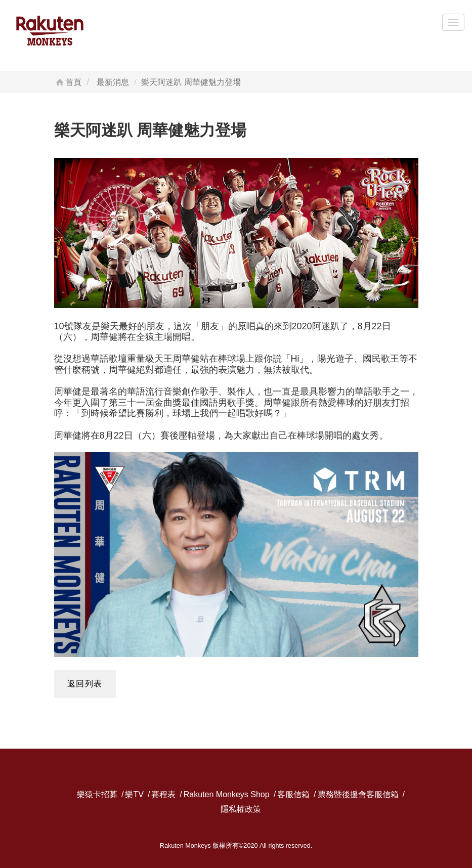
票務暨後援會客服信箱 (358, 795)
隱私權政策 (241, 810)
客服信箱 (293, 795)
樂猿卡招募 (97, 795)
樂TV (134, 795)
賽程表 (163, 795)
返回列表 (85, 683)
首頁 (68, 82)
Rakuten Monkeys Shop (227, 795)
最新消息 (113, 82)
